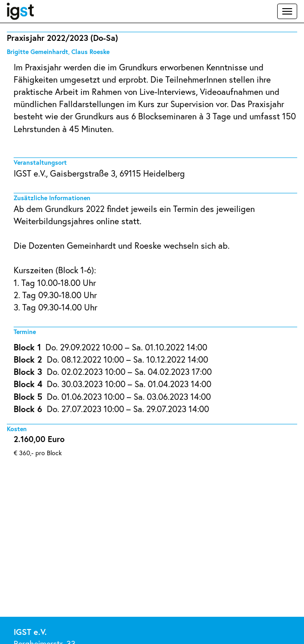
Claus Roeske (90, 52)
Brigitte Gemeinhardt (37, 52)
